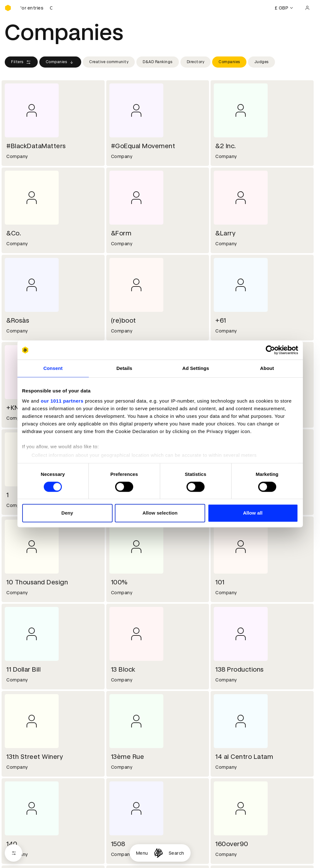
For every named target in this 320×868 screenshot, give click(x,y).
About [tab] (267, 368)
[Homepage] (158, 853)
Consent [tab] (53, 368)
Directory (196, 62)
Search (176, 853)
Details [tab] (124, 368)
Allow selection (160, 513)
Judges (261, 62)
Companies (60, 62)
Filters (21, 62)
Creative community (109, 62)
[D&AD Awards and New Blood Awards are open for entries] (36, 8)
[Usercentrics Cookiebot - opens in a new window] (270, 350)
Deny (67, 513)
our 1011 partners (62, 401)
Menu (142, 853)
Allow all (253, 513)
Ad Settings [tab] (196, 368)
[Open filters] (13, 853)
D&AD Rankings (158, 62)
